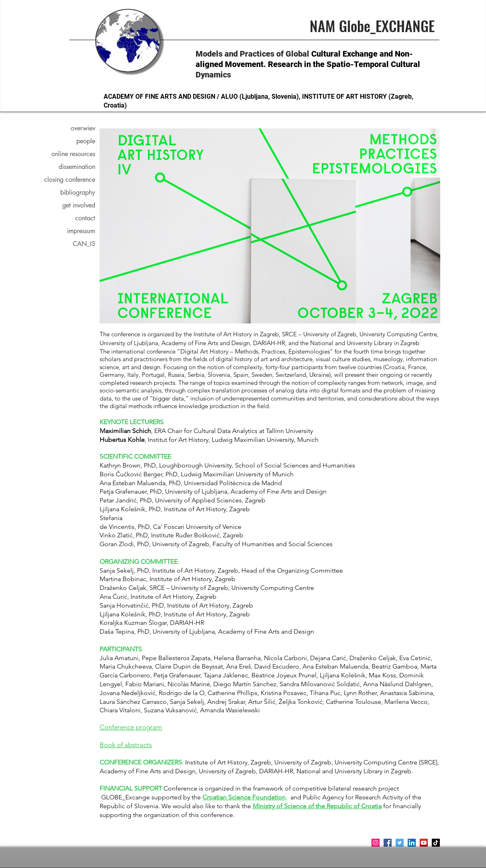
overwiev (83, 128)
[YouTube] (424, 843)
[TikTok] (436, 843)
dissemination (77, 167)
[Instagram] (376, 843)
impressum (81, 231)
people (86, 141)
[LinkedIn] (412, 843)
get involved (79, 205)
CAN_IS (84, 244)
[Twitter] (400, 843)
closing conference (73, 180)
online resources (73, 154)
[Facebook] (388, 843)
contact (85, 218)
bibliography (78, 192)
